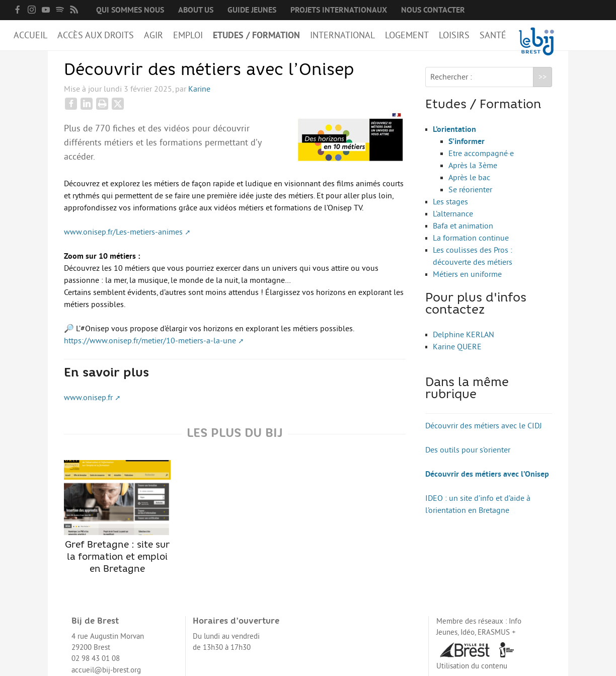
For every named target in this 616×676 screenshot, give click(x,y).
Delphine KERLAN (464, 335)
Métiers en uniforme (467, 274)
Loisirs (454, 35)
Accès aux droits (96, 35)
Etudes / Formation (256, 35)
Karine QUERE (457, 347)
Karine (199, 89)
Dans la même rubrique (467, 389)
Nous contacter (433, 10)
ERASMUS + (497, 632)
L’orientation (454, 129)
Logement (407, 35)
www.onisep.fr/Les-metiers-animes (123, 232)
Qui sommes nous (130, 10)
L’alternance (453, 214)
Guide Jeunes (252, 10)
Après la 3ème (473, 166)
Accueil (30, 35)
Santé (493, 35)
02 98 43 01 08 (96, 659)
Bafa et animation (463, 226)
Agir (153, 35)
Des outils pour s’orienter (468, 450)
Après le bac (469, 178)
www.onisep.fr (88, 398)
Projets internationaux (339, 10)
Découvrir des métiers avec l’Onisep (487, 474)
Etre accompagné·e (481, 154)
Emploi (188, 35)
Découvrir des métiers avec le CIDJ (484, 426)
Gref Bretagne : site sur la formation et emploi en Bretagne (117, 517)
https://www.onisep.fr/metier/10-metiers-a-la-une (150, 341)
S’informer (467, 141)
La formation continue (471, 238)
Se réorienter (470, 190)
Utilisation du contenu (472, 666)
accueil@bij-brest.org (106, 670)
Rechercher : (451, 77)
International (342, 35)
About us (196, 10)
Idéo (468, 632)
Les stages (450, 202)
